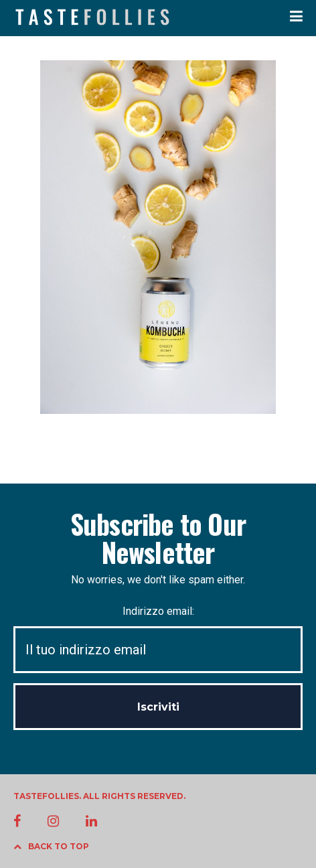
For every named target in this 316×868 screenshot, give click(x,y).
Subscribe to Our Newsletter (158, 538)
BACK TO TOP (51, 846)
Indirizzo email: (158, 639)
